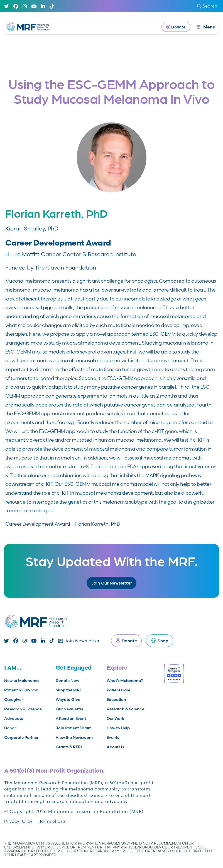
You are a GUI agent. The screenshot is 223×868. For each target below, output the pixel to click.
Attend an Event (71, 718)
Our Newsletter (69, 709)
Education (116, 699)
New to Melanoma (21, 681)
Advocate (14, 718)
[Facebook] (16, 6)
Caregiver (14, 699)
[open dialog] (206, 27)
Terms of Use (52, 821)
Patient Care (118, 690)
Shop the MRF (69, 690)
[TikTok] (52, 6)
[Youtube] (34, 6)
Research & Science (23, 709)
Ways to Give (68, 699)
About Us (115, 747)
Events (113, 737)
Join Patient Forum (74, 728)
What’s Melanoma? (125, 681)
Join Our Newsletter (111, 583)
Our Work (115, 718)
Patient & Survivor (21, 690)
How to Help (118, 728)
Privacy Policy (18, 821)
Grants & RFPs (69, 747)
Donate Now (67, 681)
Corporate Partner (21, 737)
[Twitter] (7, 6)
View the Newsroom (74, 737)
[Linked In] (43, 6)
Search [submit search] (207, 6)
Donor (10, 728)
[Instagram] (25, 6)
